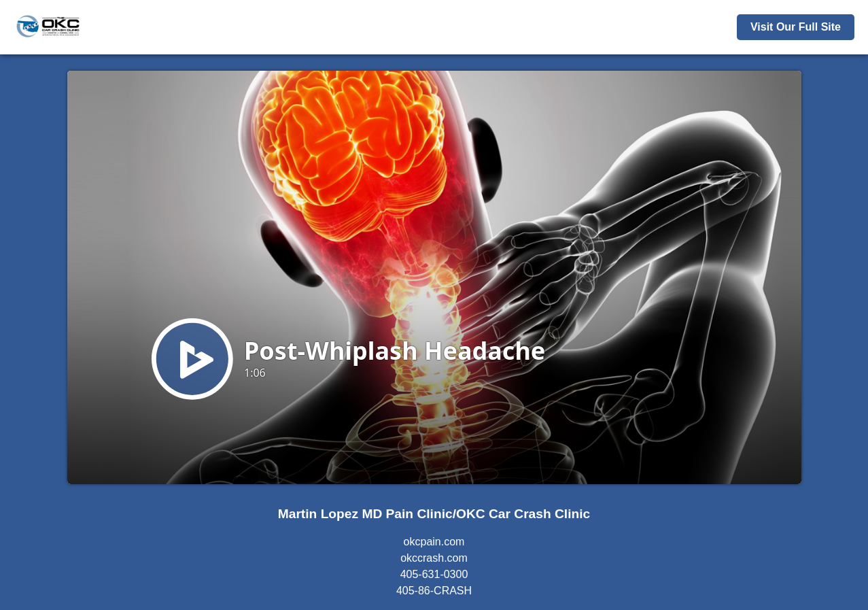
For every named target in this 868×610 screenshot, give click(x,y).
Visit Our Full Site (796, 27)
